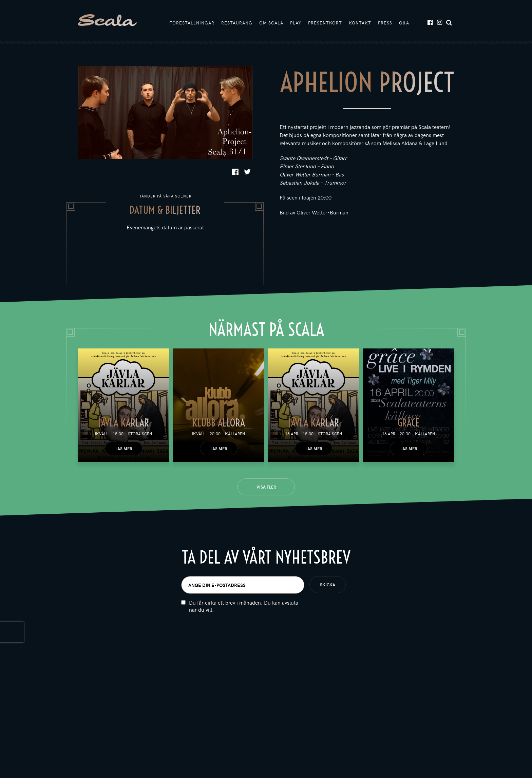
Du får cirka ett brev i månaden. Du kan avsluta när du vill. (244, 606)
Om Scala (271, 23)
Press (385, 23)
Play (296, 23)
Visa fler (266, 487)
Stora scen (140, 434)
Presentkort (325, 23)
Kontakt (360, 23)
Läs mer (124, 449)
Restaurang (237, 23)
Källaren (235, 434)
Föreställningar (192, 23)
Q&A (404, 23)
